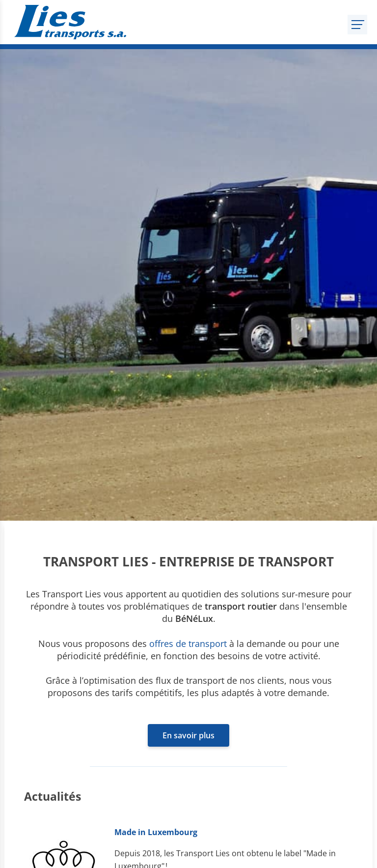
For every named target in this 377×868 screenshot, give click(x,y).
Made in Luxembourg (156, 832)
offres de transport (188, 644)
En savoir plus (188, 735)
